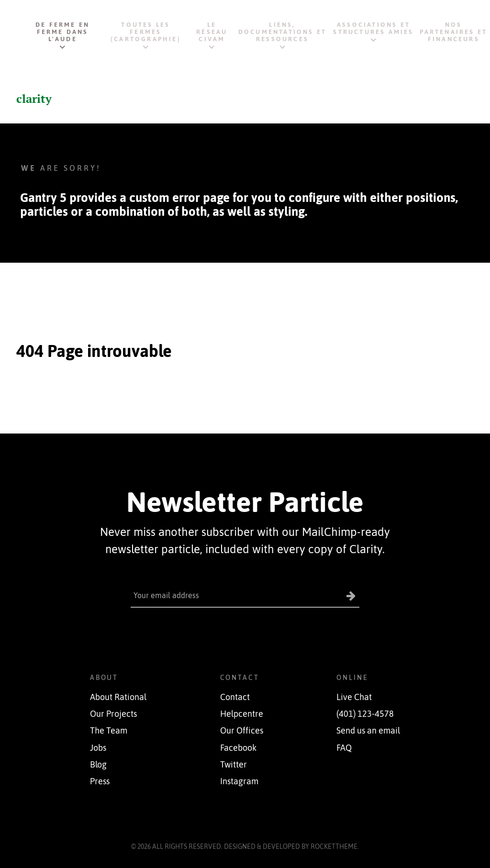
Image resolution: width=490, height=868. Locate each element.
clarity (34, 99)
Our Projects (113, 714)
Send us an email (368, 731)
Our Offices (242, 731)
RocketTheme (334, 846)
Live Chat (354, 697)
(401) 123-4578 (365, 714)
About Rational (118, 697)
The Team (109, 731)
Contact (235, 697)
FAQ (344, 747)
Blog (98, 764)
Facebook (238, 747)
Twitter (234, 764)
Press (100, 781)
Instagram (239, 781)
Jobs (98, 747)
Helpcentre (242, 714)
